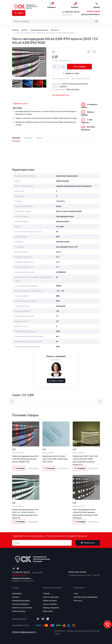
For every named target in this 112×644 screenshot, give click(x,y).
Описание (16, 138)
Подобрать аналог (21, 104)
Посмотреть (33, 469)
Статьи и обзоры (50, 604)
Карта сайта (48, 611)
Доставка (28, 138)
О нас (76, 593)
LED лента (55, 30)
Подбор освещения (51, 608)
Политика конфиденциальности (24, 632)
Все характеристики (61, 95)
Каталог (15, 13)
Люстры (16, 597)
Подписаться (88, 543)
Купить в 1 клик (70, 73)
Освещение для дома (39, 30)
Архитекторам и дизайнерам (86, 597)
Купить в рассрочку (81, 78)
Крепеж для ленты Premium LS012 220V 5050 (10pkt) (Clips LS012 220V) (55, 459)
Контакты (78, 601)
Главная (15, 30)
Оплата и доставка (51, 597)
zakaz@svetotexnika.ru (90, 15)
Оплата (39, 138)
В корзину (78, 66)
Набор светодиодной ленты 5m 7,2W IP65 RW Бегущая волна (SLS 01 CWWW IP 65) (25, 459)
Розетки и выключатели (22, 608)
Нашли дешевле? (61, 78)
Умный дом (17, 593)
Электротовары (19, 611)
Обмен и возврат (50, 601)
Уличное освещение (20, 604)
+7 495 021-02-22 (71, 12)
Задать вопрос (56, 381)
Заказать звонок (93, 11)
